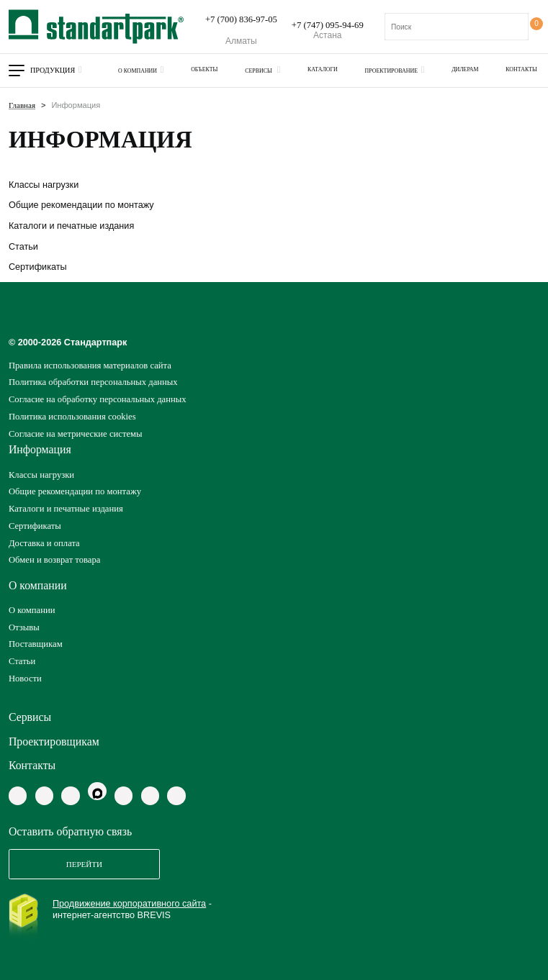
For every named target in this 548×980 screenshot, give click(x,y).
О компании (138, 71)
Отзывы (24, 627)
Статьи (23, 247)
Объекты (204, 69)
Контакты (521, 69)
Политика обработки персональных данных (93, 382)
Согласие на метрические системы (76, 434)
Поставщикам (36, 644)
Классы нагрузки (44, 185)
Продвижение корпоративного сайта (129, 904)
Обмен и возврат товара (55, 560)
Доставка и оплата (44, 543)
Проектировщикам (54, 741)
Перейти (84, 864)
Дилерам (465, 69)
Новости (25, 679)
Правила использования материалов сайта (90, 366)
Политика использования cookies (72, 417)
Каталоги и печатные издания (71, 226)
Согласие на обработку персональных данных (98, 399)
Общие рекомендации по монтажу (81, 205)
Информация (40, 449)
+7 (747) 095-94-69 (328, 25)
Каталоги (323, 69)
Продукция (53, 70)
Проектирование (392, 71)
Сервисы (259, 71)
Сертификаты (38, 267)
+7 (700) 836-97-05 (241, 19)
